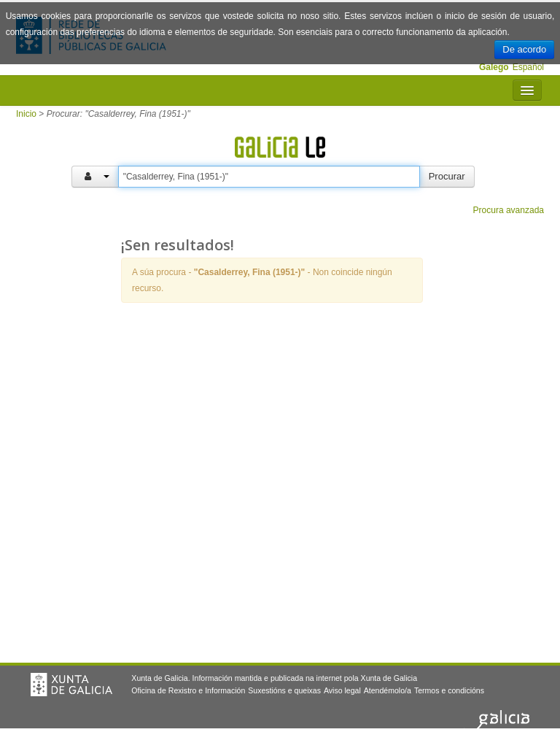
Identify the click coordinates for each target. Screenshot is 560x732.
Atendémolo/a (388, 690)
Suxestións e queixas (284, 690)
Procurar (447, 176)
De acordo (524, 49)
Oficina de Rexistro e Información (188, 690)
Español (528, 67)
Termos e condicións (449, 690)
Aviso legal (342, 690)
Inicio (26, 114)
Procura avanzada (509, 210)
